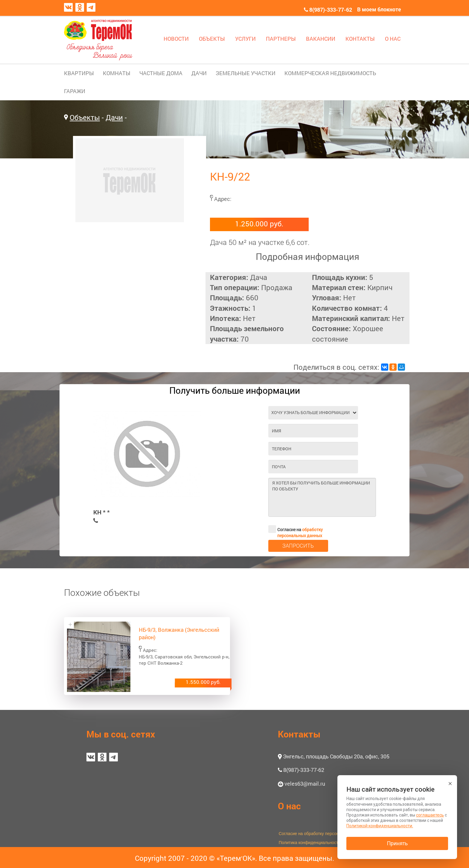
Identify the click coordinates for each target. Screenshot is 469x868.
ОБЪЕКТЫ (212, 39)
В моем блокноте (379, 9)
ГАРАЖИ (75, 91)
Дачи (114, 117)
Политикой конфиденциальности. (380, 826)
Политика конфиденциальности (310, 843)
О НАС (393, 39)
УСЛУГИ (245, 39)
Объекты (85, 117)
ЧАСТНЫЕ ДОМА (161, 73)
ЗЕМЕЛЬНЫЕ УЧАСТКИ (246, 73)
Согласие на (296, 529)
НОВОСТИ (176, 39)
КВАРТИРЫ (79, 73)
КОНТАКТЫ (360, 39)
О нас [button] (289, 806)
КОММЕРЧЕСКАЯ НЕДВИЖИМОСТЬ (330, 73)
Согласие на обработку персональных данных (324, 834)
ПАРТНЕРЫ (281, 39)
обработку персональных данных (300, 533)
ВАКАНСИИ (321, 39)
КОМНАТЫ (117, 73)
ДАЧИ (199, 73)
